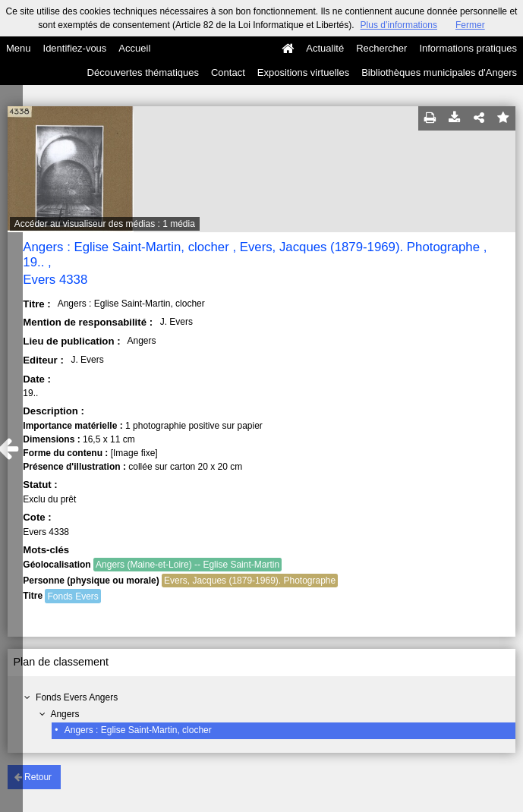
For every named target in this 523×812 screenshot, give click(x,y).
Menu (19, 48)
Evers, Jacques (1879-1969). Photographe (250, 581)
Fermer (470, 25)
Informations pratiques (468, 48)
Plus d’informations (399, 25)
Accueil (134, 48)
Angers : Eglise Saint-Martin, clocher (138, 730)
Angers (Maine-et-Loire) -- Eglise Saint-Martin (187, 565)
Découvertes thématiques (143, 72)
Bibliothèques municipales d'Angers (439, 72)
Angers (65, 714)
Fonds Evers (72, 596)
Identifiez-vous (75, 48)
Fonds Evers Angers (77, 697)
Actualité (325, 48)
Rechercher (381, 48)
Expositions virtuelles (303, 72)
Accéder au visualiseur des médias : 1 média (105, 224)
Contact (228, 72)
